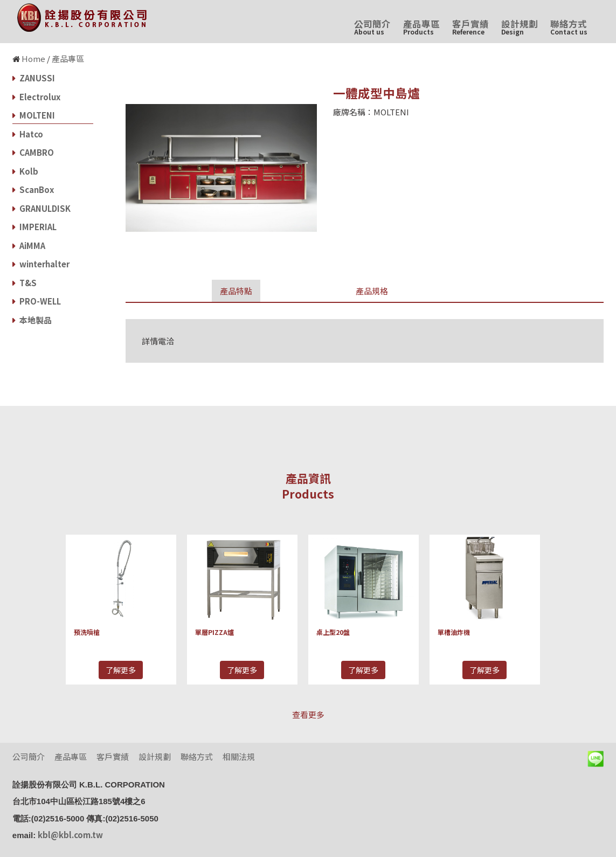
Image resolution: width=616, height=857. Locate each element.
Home (33, 58)
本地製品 (32, 320)
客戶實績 (470, 27)
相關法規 (239, 756)
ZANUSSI (34, 78)
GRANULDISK (41, 208)
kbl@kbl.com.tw (70, 835)
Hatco (28, 134)
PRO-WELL (37, 301)
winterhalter (41, 264)
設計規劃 (520, 27)
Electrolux (36, 97)
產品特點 (236, 291)
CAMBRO (33, 152)
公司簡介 (372, 27)
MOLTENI (34, 115)
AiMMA (29, 246)
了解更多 (121, 670)
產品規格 (372, 291)
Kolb (25, 171)
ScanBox (33, 189)
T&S (25, 283)
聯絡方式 (569, 27)
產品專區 (421, 27)
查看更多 (308, 714)
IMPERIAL (34, 227)
